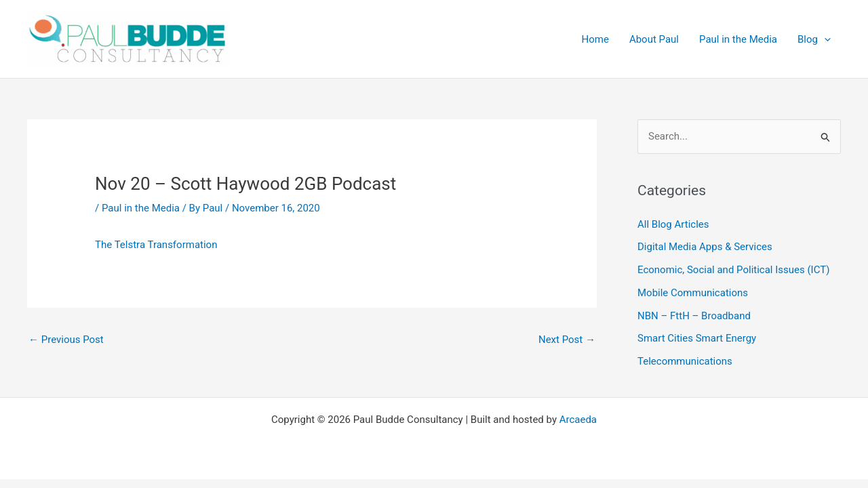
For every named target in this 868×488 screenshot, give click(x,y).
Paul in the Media (141, 208)
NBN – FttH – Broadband (694, 316)
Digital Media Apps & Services (705, 247)
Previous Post (66, 340)
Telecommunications (685, 361)
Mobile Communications (693, 293)
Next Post (567, 340)
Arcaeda (578, 420)
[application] (824, 39)
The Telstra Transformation (156, 245)
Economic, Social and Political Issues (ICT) (733, 270)
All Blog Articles (673, 224)
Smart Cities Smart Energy (697, 338)
